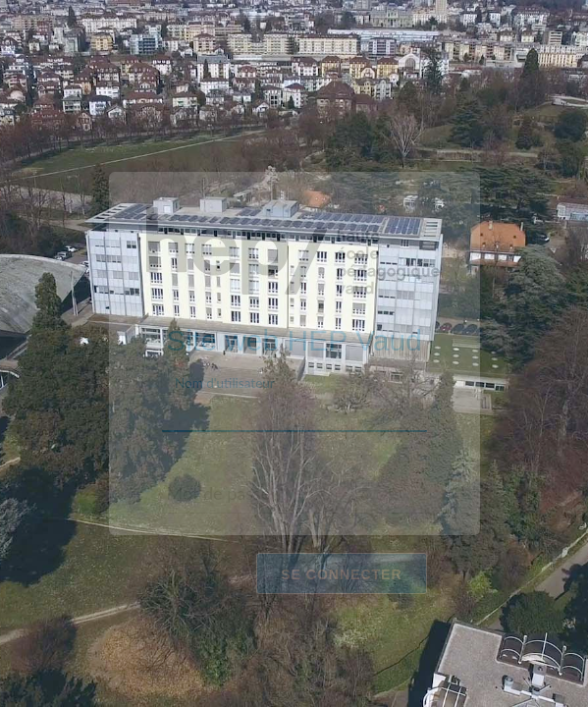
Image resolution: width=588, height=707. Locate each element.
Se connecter (341, 573)
